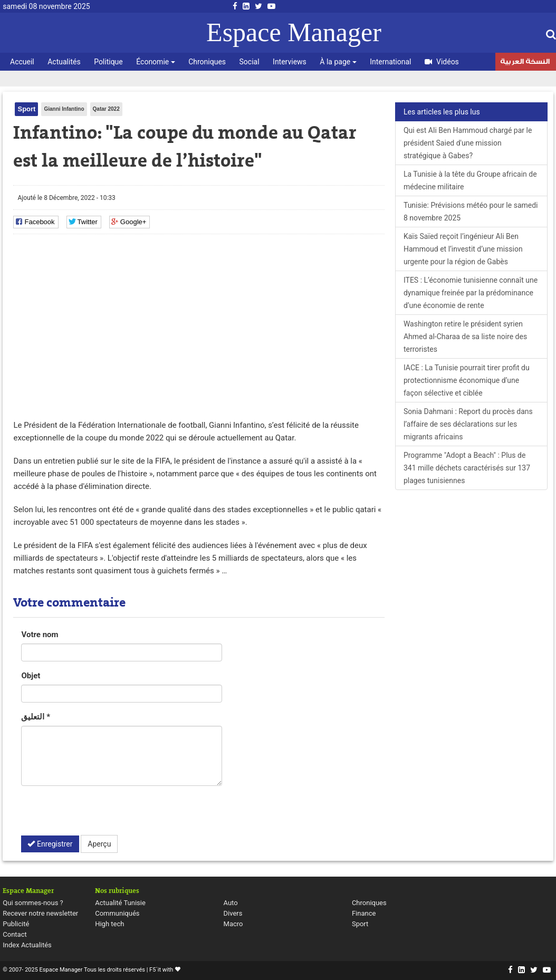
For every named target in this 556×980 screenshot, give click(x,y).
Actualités (64, 62)
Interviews (290, 62)
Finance (364, 913)
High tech (109, 924)
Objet (31, 676)
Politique (108, 62)
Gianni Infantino (64, 109)
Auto (231, 903)
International (390, 62)
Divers (233, 913)
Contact (15, 934)
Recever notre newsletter (40, 913)
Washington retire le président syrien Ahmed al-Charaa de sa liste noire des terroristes (465, 337)
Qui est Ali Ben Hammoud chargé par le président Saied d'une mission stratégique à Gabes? (468, 143)
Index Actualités (27, 945)
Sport (26, 109)
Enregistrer (50, 844)
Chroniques (207, 62)
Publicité (16, 924)
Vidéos (442, 62)
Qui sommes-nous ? (33, 903)
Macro (233, 924)
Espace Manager (294, 32)
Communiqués (117, 913)
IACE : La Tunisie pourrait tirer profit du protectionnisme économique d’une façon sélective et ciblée (467, 380)
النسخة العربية (525, 63)
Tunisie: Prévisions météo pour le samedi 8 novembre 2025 (471, 212)
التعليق (36, 717)
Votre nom (40, 635)
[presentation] (101, 814)
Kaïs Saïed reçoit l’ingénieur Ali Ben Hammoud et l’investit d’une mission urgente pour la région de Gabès (463, 249)
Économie (155, 62)
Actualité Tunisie (120, 903)
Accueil (22, 62)
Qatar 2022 (106, 109)
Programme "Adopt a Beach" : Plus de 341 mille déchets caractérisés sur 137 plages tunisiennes (467, 468)
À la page (338, 62)
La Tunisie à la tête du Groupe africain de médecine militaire (470, 180)
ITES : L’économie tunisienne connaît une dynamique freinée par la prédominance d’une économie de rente (471, 293)
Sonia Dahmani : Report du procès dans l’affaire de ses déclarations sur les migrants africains (468, 424)
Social (250, 62)
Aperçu (99, 844)
